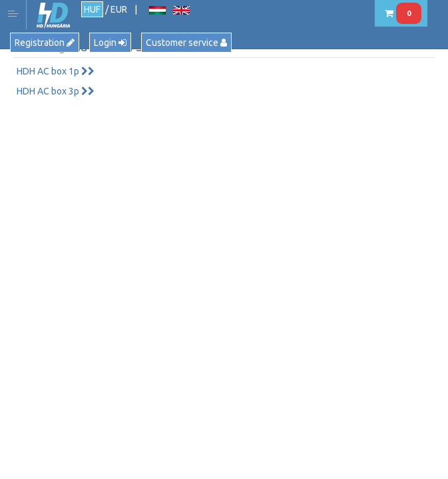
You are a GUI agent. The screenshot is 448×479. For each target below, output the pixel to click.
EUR (119, 9)
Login (110, 43)
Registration (45, 43)
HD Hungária (53, 16)
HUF (92, 9)
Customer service (186, 43)
